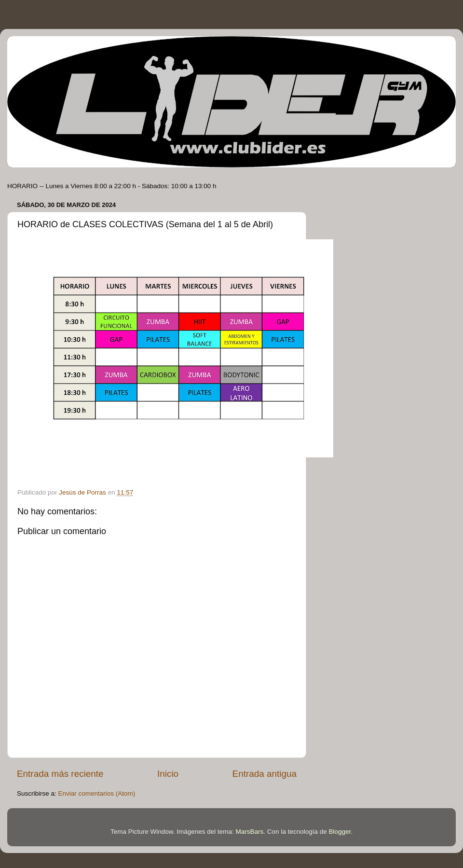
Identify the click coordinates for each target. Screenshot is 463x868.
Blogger (340, 832)
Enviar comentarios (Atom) (97, 793)
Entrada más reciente (60, 774)
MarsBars (250, 832)
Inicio (168, 774)
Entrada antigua (265, 774)
